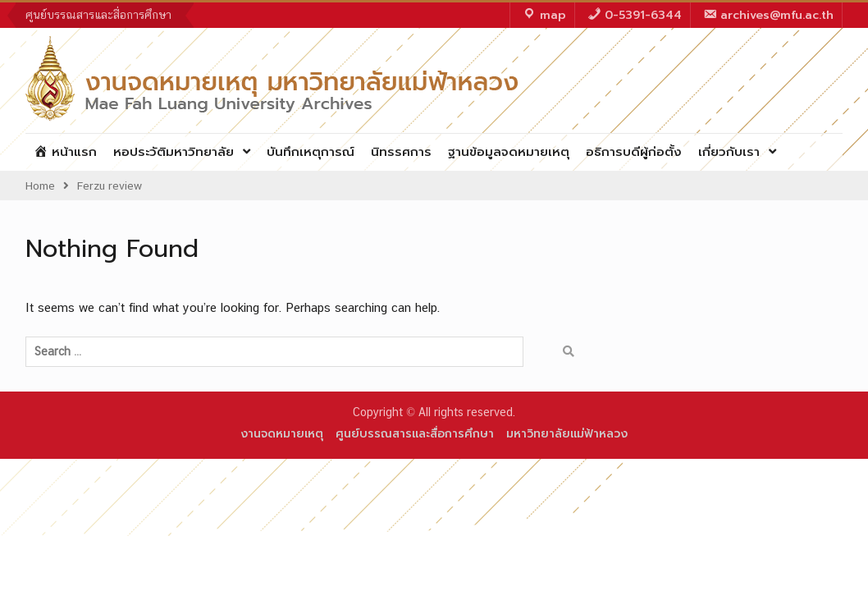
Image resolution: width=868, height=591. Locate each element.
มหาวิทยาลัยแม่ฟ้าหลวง (567, 434)
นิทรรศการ (401, 152)
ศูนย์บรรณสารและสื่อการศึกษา (98, 15)
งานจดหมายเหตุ (282, 434)
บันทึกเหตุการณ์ (311, 152)
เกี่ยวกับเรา (729, 152)
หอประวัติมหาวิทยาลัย (174, 152)
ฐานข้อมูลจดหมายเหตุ (509, 152)
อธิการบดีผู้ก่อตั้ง (634, 152)
